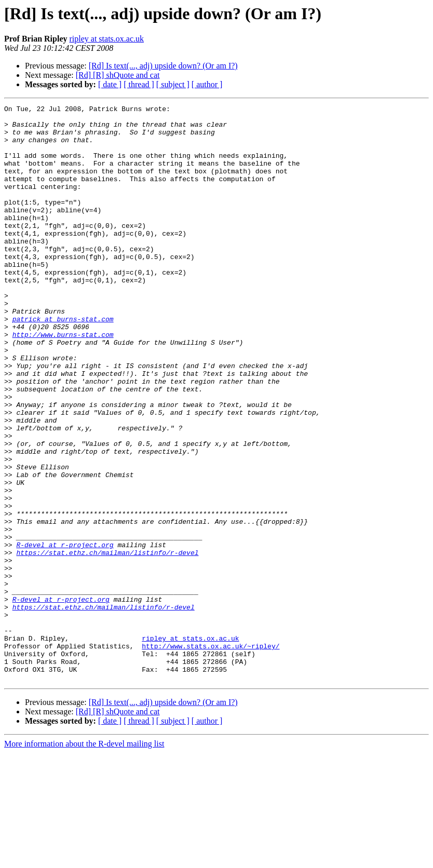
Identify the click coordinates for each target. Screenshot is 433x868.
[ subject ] (173, 84)
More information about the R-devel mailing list (84, 859)
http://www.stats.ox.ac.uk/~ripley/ (211, 755)
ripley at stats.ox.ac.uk (106, 39)
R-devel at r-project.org (65, 633)
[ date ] (110, 84)
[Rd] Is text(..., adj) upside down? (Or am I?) (163, 66)
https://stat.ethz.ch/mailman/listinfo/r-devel (107, 643)
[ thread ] (139, 84)
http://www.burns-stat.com (63, 381)
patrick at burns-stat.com (63, 362)
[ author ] (207, 84)
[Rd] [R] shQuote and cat (118, 75)
